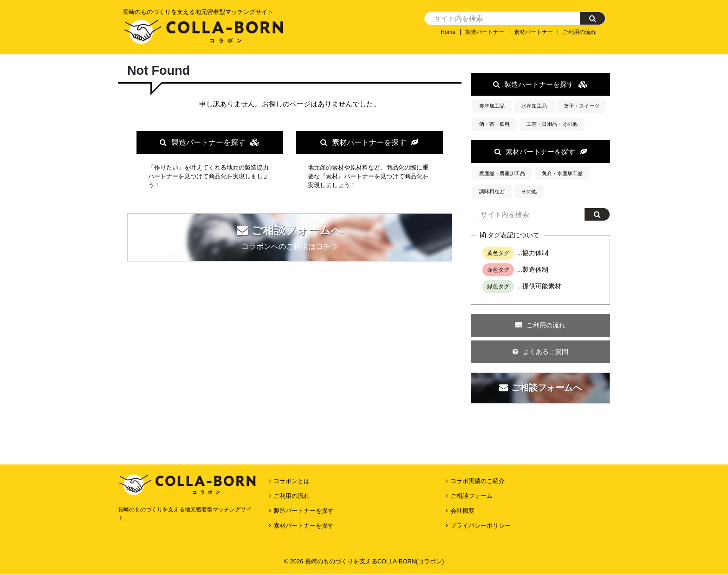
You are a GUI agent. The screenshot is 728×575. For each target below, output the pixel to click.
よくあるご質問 (540, 352)
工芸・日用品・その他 (552, 124)
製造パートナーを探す (210, 142)
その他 (529, 191)
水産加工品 (534, 106)
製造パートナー (485, 32)
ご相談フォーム (471, 458)
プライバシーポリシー (481, 488)
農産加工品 (492, 106)
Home (448, 32)
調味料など (492, 191)
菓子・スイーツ (582, 106)
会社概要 (462, 473)
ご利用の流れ (579, 32)
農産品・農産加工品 (502, 173)
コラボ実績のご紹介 (478, 443)
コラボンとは (292, 443)
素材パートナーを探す (369, 142)
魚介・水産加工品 (562, 173)
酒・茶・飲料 (494, 124)
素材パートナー (533, 32)
